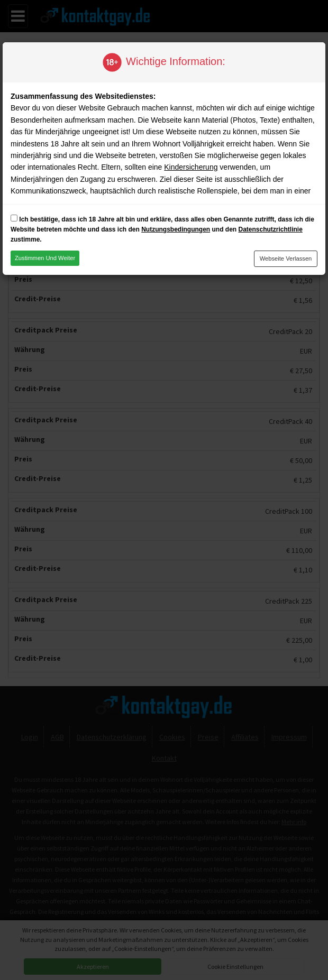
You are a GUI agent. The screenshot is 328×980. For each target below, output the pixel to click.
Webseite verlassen (286, 258)
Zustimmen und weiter (45, 258)
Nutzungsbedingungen (176, 229)
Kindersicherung (191, 167)
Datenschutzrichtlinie (270, 229)
